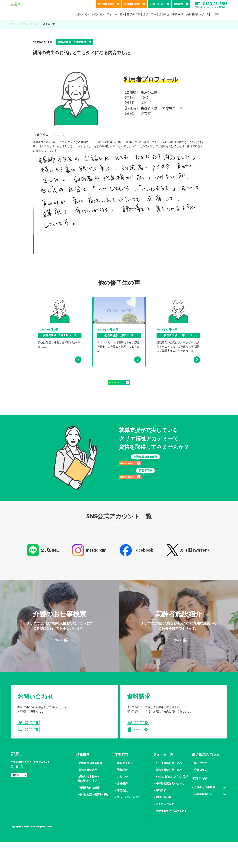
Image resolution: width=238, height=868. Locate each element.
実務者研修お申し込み (169, 796)
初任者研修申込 (109, 4)
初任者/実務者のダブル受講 (172, 803)
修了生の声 (134, 14)
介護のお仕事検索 (170, 14)
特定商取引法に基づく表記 (171, 837)
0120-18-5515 (215, 4)
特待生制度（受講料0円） (94, 821)
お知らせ (122, 803)
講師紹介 (122, 796)
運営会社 (122, 817)
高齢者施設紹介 (196, 14)
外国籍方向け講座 (89, 814)
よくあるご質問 (165, 831)
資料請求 (181, 4)
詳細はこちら (59, 651)
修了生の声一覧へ (119, 387)
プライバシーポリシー (130, 824)
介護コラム (150, 14)
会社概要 (122, 810)
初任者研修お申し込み (169, 789)
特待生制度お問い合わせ (170, 810)
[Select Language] (219, 14)
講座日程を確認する (145, 474)
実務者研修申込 (135, 4)
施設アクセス (125, 789)
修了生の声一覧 (29, 24)
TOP (13, 24)
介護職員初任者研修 (90, 789)
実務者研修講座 (88, 796)
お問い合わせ (160, 4)
